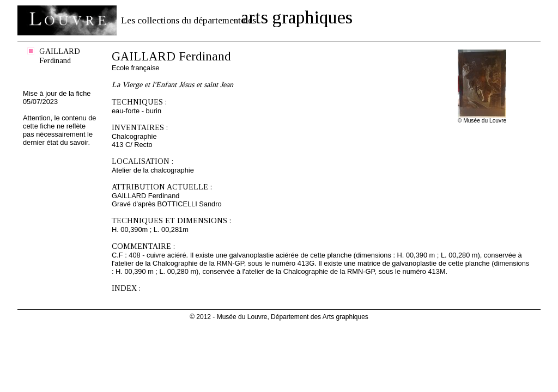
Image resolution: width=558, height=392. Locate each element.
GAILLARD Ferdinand (60, 56)
